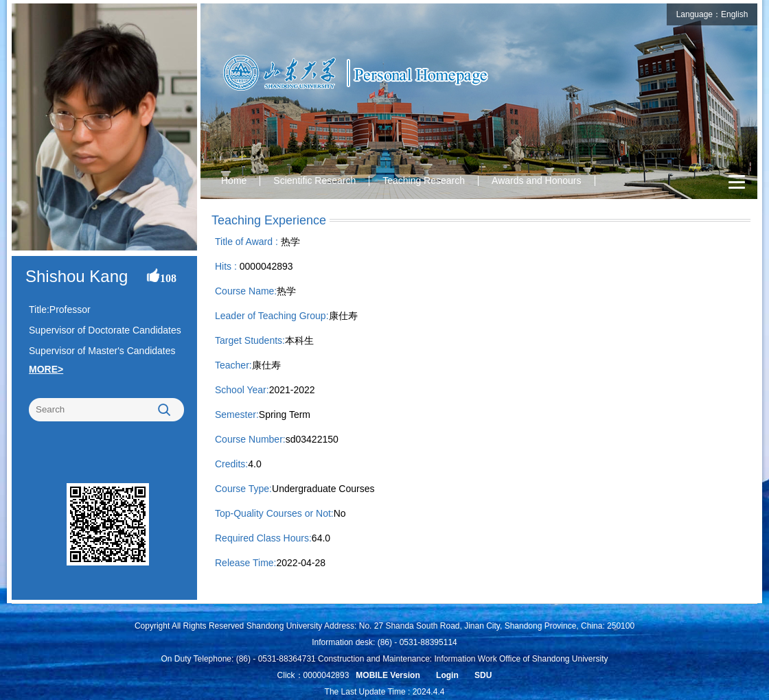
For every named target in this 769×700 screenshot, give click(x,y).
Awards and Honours (536, 180)
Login (447, 675)
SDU (483, 675)
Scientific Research (314, 180)
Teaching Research (424, 180)
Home (234, 180)
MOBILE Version (388, 675)
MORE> (46, 369)
